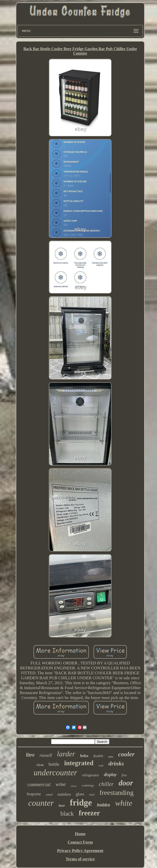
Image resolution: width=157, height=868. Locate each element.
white (124, 803)
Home (80, 834)
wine (61, 784)
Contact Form (80, 842)
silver (74, 786)
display (110, 775)
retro (111, 757)
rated (49, 794)
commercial (39, 784)
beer (62, 806)
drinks (116, 763)
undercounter (55, 773)
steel (92, 795)
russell (46, 755)
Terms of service (80, 859)
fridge (81, 803)
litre (30, 755)
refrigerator (91, 775)
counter (41, 803)
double (98, 756)
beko (84, 756)
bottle (54, 764)
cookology (88, 785)
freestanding (117, 793)
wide (101, 765)
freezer (89, 813)
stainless (64, 794)
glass (80, 794)
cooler (126, 754)
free (124, 775)
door (126, 783)
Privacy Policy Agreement (80, 851)
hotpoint (34, 794)
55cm (40, 765)
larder (66, 754)
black (67, 814)
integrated (79, 763)
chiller (106, 784)
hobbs (103, 805)
